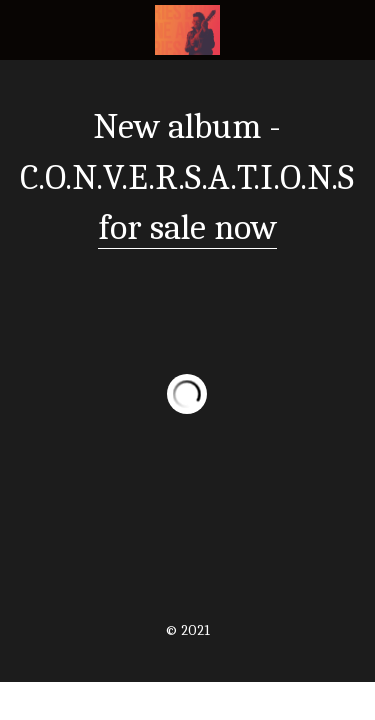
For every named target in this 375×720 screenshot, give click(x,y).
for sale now (187, 227)
